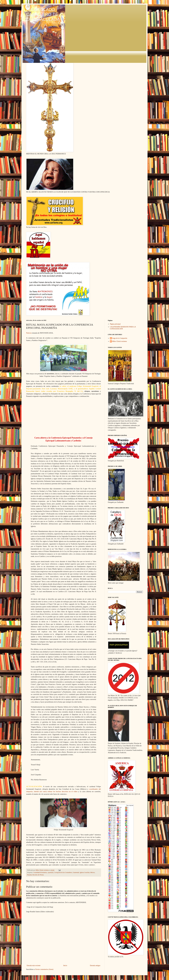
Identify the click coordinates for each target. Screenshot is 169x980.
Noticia (29, 333)
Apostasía (51, 872)
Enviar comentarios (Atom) (44, 969)
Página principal (115, 324)
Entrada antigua (95, 966)
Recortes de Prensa (38, 875)
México (93, 872)
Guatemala (76, 872)
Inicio (65, 966)
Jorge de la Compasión (120, 338)
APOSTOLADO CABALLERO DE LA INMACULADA (43, 14)
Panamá (29, 875)
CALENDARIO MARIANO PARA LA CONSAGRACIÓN (123, 328)
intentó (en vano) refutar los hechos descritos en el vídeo (56, 791)
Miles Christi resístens (120, 341)
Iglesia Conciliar (85, 872)
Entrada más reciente (34, 966)
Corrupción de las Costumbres (63, 872)
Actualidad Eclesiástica (40, 872)
